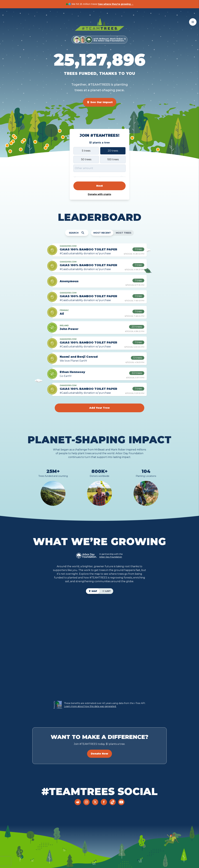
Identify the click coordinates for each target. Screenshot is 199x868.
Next (99, 186)
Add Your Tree (99, 408)
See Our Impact (100, 102)
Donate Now (99, 754)
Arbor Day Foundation (111, 557)
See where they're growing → (116, 4)
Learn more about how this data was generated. (90, 706)
